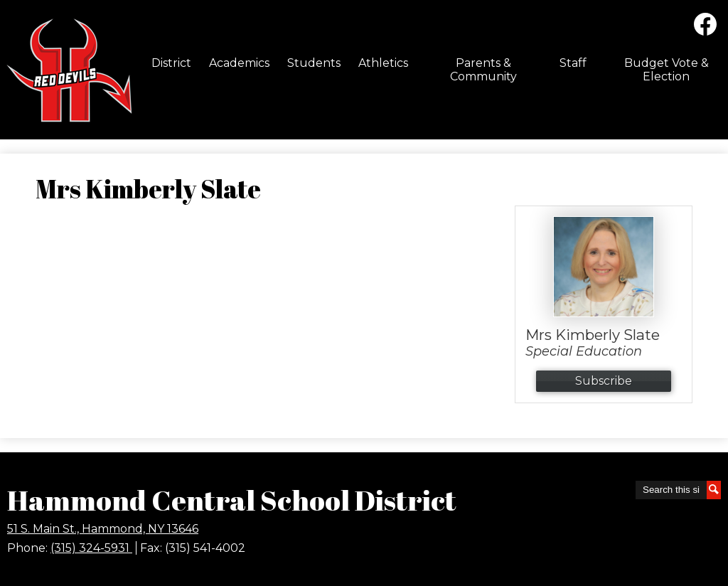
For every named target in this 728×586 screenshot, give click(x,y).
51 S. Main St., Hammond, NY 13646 (103, 529)
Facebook (705, 27)
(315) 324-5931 (91, 548)
